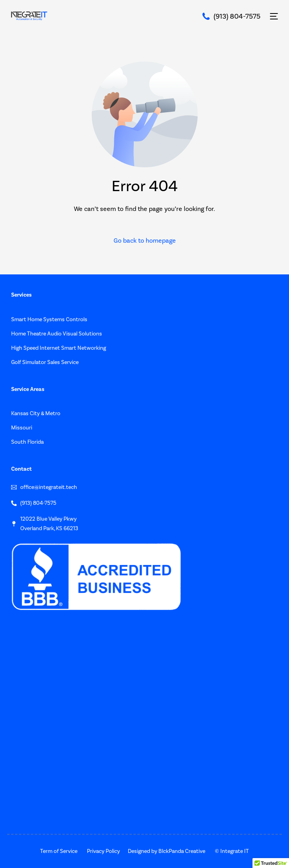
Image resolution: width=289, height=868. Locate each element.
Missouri (22, 428)
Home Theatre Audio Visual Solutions (57, 334)
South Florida (27, 442)
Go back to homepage (145, 240)
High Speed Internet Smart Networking (59, 348)
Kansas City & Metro (36, 413)
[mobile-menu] (273, 16)
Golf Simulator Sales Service (45, 362)
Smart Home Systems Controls (49, 319)
